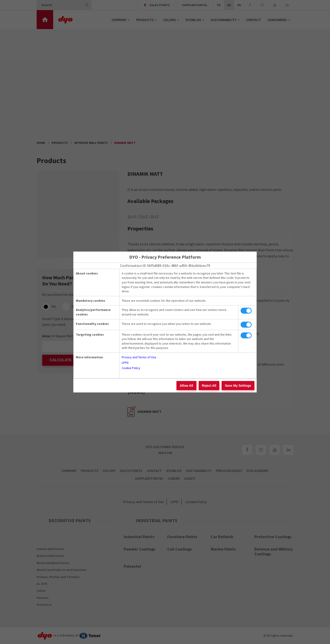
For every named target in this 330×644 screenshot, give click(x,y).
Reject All (210, 386)
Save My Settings (238, 386)
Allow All (188, 386)
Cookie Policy (131, 368)
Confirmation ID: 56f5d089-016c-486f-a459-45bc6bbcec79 (165, 266)
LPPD (125, 363)
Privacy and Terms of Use (139, 357)
